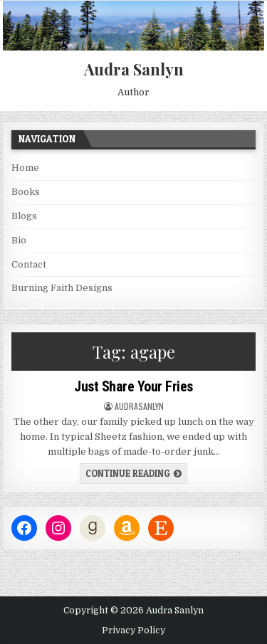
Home (25, 168)
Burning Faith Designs (62, 288)
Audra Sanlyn (134, 69)
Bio (19, 240)
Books (26, 192)
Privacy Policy (133, 630)
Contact (29, 264)
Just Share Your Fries (133, 386)
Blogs (24, 216)
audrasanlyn (139, 406)
